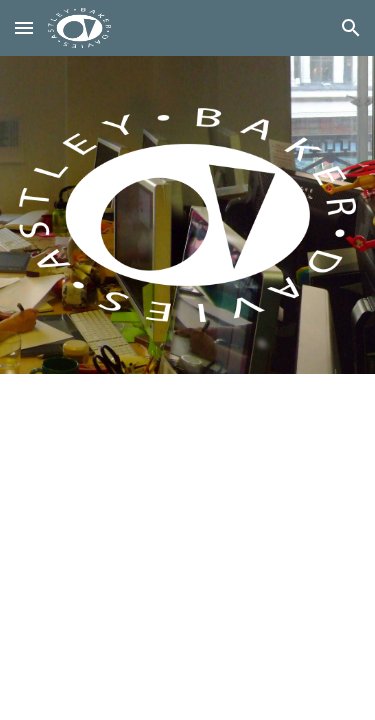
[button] (24, 27)
